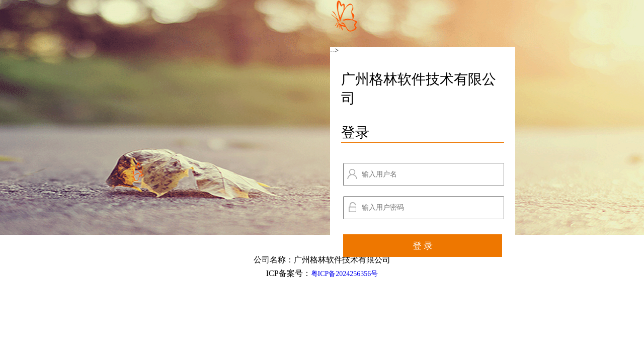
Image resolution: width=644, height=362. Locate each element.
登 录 (423, 246)
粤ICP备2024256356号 (345, 274)
